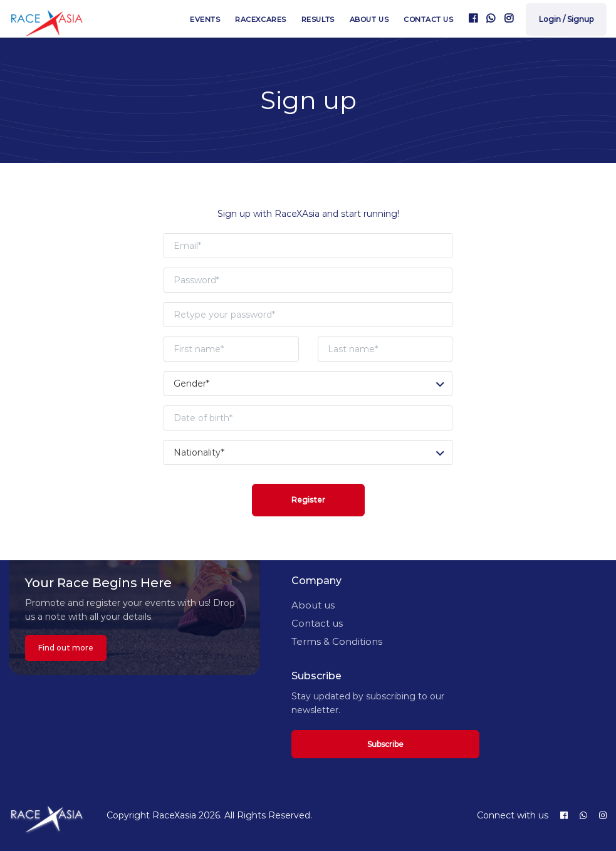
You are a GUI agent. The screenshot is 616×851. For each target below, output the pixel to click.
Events (205, 19)
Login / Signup (566, 19)
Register (308, 500)
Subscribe (385, 744)
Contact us (429, 19)
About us (369, 19)
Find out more (66, 648)
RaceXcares (261, 19)
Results (318, 19)
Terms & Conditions (337, 641)
